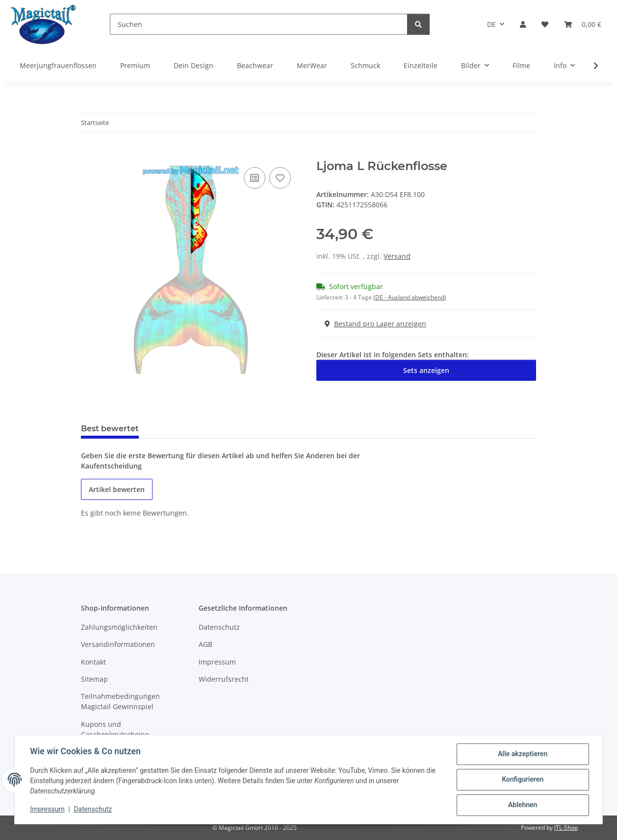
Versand (397, 256)
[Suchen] (259, 24)
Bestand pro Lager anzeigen (375, 324)
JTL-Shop (566, 828)
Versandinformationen (118, 644)
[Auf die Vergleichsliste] (255, 178)
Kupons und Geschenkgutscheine (115, 729)
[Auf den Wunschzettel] (280, 178)
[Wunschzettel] (545, 24)
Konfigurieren (522, 780)
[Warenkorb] (583, 24)
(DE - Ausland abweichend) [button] (410, 297)
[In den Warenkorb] (89, 154)
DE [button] (491, 24)
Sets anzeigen (426, 370)
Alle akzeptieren (522, 754)
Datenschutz (93, 810)
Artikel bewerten (117, 489)
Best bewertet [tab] (110, 429)
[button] (523, 24)
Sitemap (94, 679)
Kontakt (93, 662)
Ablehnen (522, 805)
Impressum (48, 810)
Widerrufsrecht (224, 679)
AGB (206, 644)
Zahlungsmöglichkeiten (119, 627)
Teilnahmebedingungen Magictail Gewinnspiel (120, 701)
